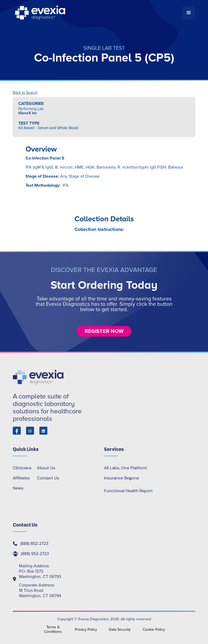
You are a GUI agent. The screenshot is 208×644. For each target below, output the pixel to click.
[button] (189, 13)
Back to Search (25, 93)
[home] (98, 13)
